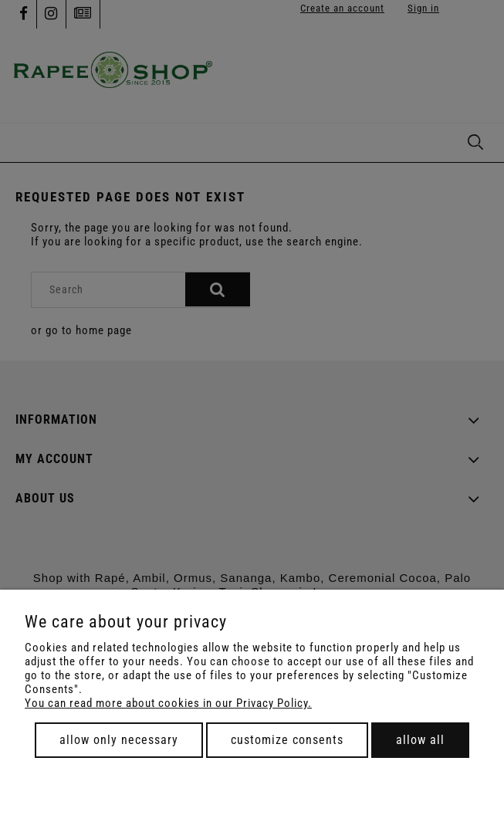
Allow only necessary (119, 740)
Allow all (420, 740)
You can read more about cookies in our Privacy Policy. (168, 703)
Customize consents (287, 740)
